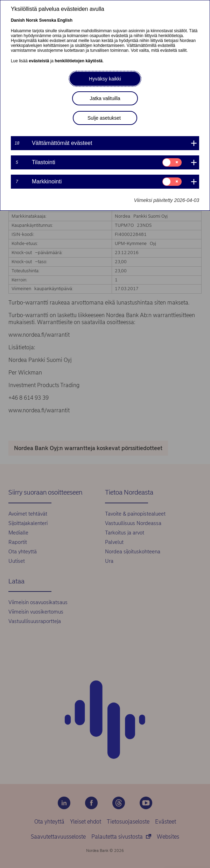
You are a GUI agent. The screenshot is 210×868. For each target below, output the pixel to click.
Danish (18, 20)
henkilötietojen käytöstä (79, 61)
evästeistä (39, 61)
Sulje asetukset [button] (104, 118)
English (65, 20)
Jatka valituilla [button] (105, 98)
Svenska (48, 20)
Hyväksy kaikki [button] (105, 79)
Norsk (32, 20)
